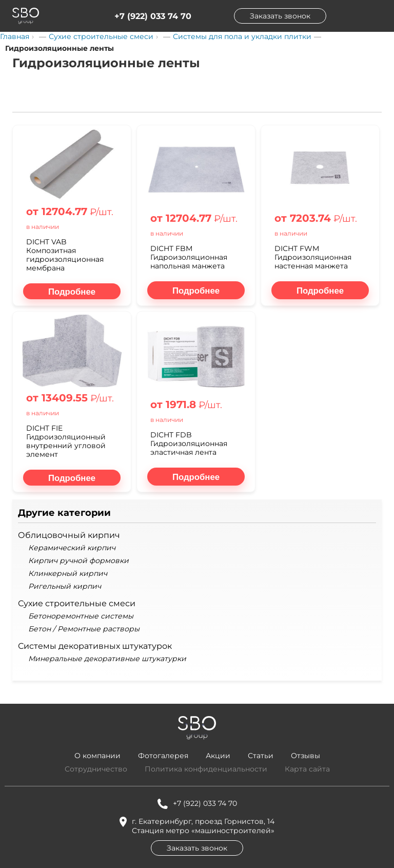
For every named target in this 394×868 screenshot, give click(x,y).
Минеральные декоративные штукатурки (107, 659)
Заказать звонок (280, 16)
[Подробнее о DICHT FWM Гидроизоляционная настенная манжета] (320, 290)
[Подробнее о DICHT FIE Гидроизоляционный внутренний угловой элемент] (72, 478)
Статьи (261, 756)
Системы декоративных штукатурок (95, 646)
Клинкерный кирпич (68, 574)
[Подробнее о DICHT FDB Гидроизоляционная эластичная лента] (196, 477)
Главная (15, 36)
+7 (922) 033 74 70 (153, 16)
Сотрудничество (96, 769)
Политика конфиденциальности (206, 769)
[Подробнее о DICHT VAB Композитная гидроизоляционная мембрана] (72, 291)
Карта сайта (307, 769)
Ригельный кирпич (65, 586)
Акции (218, 756)
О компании (97, 756)
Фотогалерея (163, 756)
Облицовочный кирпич (69, 535)
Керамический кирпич (72, 548)
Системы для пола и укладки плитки (242, 36)
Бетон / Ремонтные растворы (84, 629)
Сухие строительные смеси (101, 36)
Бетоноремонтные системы (81, 616)
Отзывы (306, 756)
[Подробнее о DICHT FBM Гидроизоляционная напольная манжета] (196, 290)
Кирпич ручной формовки (78, 561)
